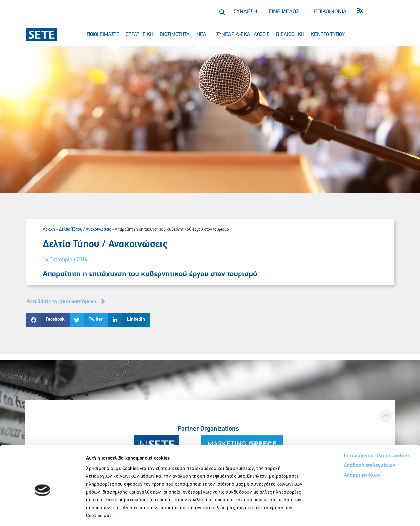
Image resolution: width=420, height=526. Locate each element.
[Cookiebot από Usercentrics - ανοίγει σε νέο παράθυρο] (42, 513)
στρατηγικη (140, 35)
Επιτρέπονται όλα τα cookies (352, 427)
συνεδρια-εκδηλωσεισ (243, 35)
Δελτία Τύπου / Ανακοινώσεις (85, 229)
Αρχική (49, 229)
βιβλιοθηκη (290, 35)
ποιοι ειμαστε (103, 35)
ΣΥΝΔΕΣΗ (245, 12)
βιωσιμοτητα (175, 35)
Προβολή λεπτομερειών (367, 513)
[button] (222, 12)
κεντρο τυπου (328, 35)
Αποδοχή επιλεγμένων (345, 437)
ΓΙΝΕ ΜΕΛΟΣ (284, 12)
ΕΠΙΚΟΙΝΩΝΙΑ (330, 12)
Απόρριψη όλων (337, 447)
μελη (203, 35)
